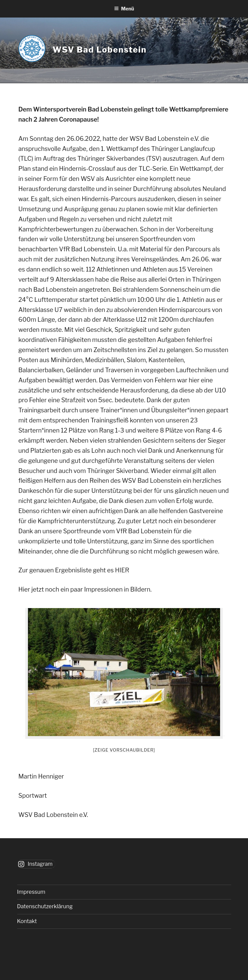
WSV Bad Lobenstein (99, 50)
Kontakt (27, 921)
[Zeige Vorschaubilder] (124, 750)
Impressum (31, 892)
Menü (124, 9)
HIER (122, 570)
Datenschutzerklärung (45, 906)
